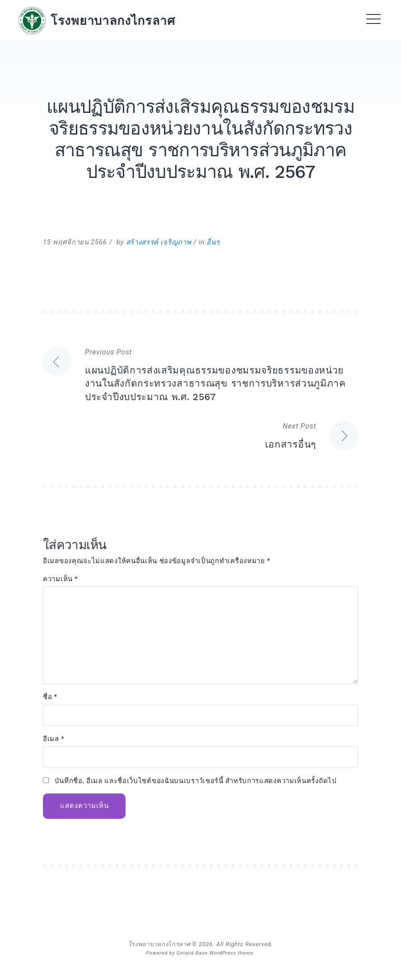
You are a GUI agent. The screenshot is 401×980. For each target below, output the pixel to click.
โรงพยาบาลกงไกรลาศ (113, 20)
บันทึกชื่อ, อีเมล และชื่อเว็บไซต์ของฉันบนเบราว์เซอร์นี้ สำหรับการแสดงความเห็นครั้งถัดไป (196, 781)
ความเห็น (61, 579)
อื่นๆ (213, 242)
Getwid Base (192, 953)
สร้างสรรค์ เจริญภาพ (159, 242)
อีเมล (54, 739)
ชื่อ (50, 697)
